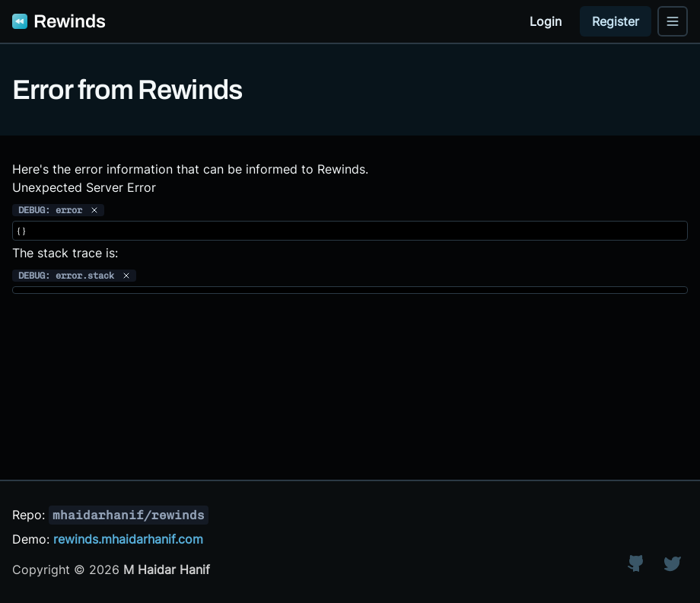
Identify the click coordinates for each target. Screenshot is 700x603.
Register (616, 21)
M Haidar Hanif (167, 569)
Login (546, 21)
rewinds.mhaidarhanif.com (128, 539)
